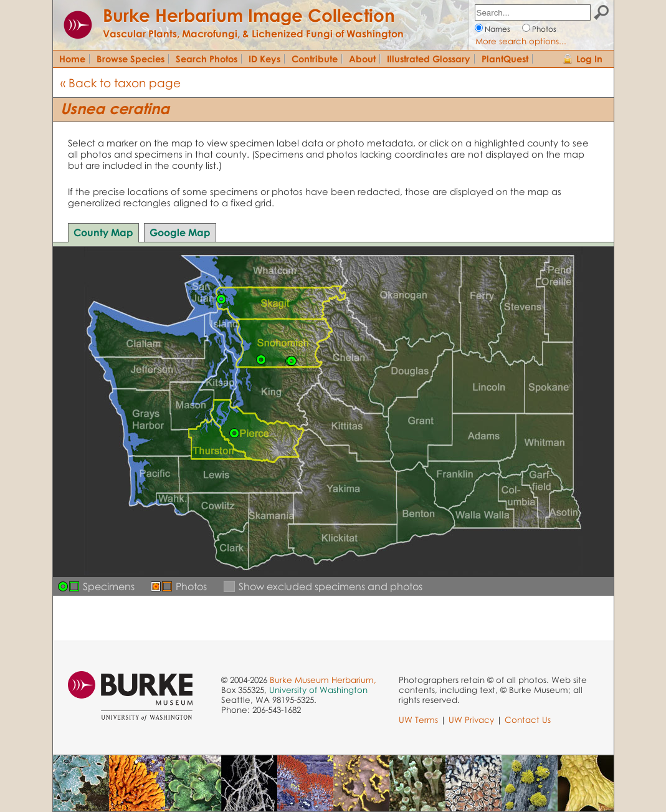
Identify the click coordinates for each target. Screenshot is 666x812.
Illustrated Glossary (429, 59)
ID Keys (264, 59)
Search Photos (207, 59)
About (362, 59)
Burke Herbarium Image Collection (249, 15)
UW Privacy (471, 720)
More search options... (521, 41)
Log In (589, 59)
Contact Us (528, 720)
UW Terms (418, 720)
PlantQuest (505, 59)
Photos (544, 29)
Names (497, 29)
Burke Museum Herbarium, (323, 680)
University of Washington (318, 690)
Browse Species (131, 59)
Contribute (315, 59)
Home (72, 59)
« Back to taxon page (121, 83)
